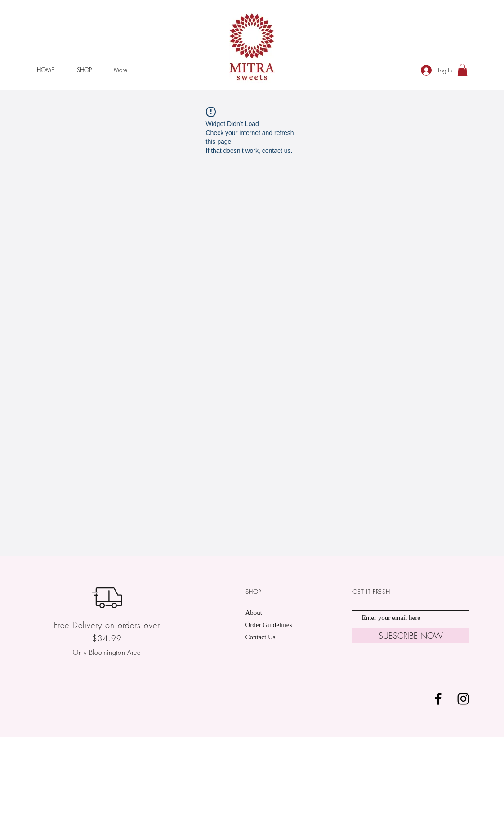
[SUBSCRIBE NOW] (411, 636)
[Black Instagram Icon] (463, 699)
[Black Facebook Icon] (438, 699)
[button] (462, 70)
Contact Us (261, 637)
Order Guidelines (270, 625)
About (254, 613)
